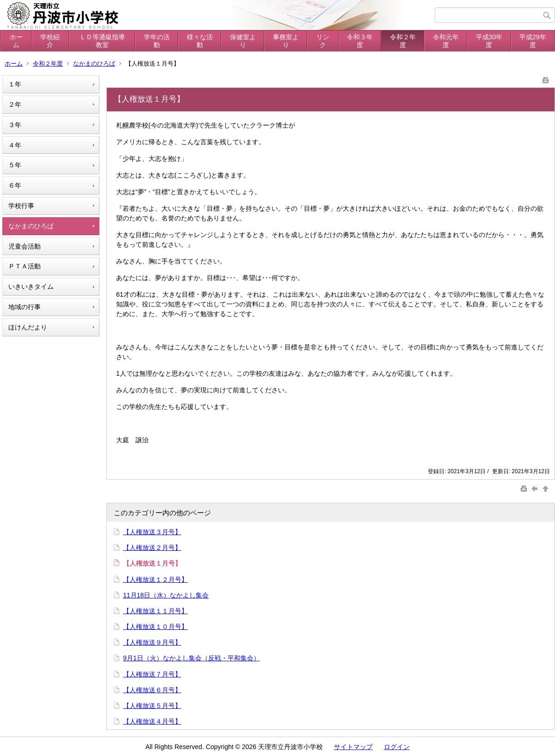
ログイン (397, 747)
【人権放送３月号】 (152, 532)
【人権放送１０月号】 (155, 627)
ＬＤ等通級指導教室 (102, 41)
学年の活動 (157, 41)
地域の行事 (25, 307)
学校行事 (21, 206)
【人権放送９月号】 (152, 642)
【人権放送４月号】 (152, 721)
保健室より (243, 41)
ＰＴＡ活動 (25, 266)
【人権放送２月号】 (152, 548)
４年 (15, 145)
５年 (15, 165)
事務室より (286, 41)
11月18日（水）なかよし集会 (166, 595)
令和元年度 (446, 41)
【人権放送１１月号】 (155, 611)
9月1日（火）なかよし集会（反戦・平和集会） (191, 658)
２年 (15, 104)
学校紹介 (50, 41)
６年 (15, 185)
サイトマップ (353, 747)
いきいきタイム (31, 287)
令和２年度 (403, 41)
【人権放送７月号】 (152, 674)
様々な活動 (200, 41)
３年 (15, 125)
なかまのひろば (94, 64)
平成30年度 (489, 41)
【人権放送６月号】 (152, 690)
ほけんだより (28, 327)
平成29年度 (533, 41)
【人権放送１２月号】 (155, 579)
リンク (323, 41)
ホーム (16, 41)
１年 (15, 84)
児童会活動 (25, 246)
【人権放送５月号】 (152, 706)
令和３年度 (360, 41)
